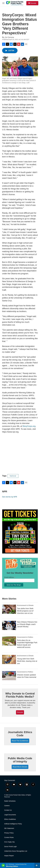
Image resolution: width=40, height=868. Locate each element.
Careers (7, 806)
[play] (3, 865)
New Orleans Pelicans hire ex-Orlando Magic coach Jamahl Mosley (27, 624)
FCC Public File (9, 842)
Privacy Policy (9, 833)
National (13, 476)
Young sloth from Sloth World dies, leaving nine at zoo (27, 661)
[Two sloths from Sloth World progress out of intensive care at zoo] (9, 609)
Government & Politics (25, 637)
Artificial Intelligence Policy (13, 824)
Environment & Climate (25, 605)
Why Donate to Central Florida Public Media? (20, 695)
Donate (33, 3)
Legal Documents (10, 815)
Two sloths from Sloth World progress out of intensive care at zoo (25, 611)
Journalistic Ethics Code (20, 734)
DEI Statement (9, 828)
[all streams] (37, 865)
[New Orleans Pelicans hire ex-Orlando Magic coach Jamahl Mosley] (9, 625)
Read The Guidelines (20, 741)
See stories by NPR (10, 497)
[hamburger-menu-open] (3, 3)
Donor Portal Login (11, 847)
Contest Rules (9, 837)
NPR (5, 492)
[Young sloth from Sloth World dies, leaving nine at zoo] (9, 659)
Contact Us (8, 810)
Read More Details (20, 767)
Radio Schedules (10, 801)
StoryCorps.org (29, 426)
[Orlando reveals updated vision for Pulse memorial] (9, 676)
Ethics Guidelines (10, 819)
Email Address (10, 577)
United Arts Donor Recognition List (16, 851)
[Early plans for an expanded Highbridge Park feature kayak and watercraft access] (9, 641)
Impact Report (9, 856)
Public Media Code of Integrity (20, 760)
